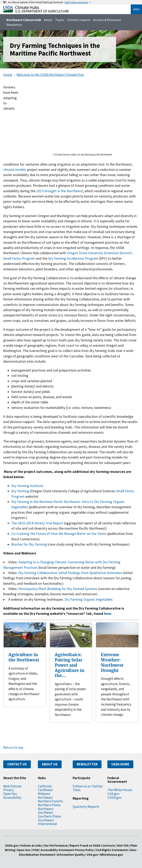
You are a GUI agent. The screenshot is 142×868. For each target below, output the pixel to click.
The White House (120, 790)
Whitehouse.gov (112, 855)
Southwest (46, 820)
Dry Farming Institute (27, 486)
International (47, 824)
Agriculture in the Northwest (24, 657)
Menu (136, 9)
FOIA (36, 850)
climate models (15, 170)
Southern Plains (49, 816)
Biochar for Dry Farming (29, 544)
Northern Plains (49, 805)
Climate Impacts (79, 20)
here (107, 614)
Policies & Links (31, 845)
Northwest (46, 809)
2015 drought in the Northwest (60, 191)
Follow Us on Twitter (88, 786)
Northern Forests (50, 801)
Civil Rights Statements (112, 850)
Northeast (45, 798)
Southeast (46, 812)
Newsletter (14, 25)
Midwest (44, 794)
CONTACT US (17, 764)
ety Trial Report (51, 523)
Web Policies (12, 786)
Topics (60, 20)
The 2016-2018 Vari (26, 523)
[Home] (36, 11)
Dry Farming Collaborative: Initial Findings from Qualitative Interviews (70, 573)
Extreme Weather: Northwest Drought (112, 662)
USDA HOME (120, 764)
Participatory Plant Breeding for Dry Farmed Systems (58, 589)
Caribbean (45, 790)
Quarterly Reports (86, 807)
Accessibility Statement (57, 850)
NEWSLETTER (87, 764)
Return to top (13, 747)
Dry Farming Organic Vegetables (89, 599)
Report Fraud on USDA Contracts (92, 845)
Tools (77, 790)
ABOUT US (50, 764)
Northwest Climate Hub (24, 20)
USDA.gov (115, 798)
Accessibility (12, 798)
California (45, 786)
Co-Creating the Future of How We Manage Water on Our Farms (59, 534)
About (48, 20)
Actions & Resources (107, 20)
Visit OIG (123, 845)
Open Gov (10, 794)
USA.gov (113, 794)
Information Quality (71, 855)
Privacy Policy (84, 850)
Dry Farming (20, 491)
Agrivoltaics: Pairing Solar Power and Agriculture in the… (69, 665)
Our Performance (56, 845)
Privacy (8, 790)
